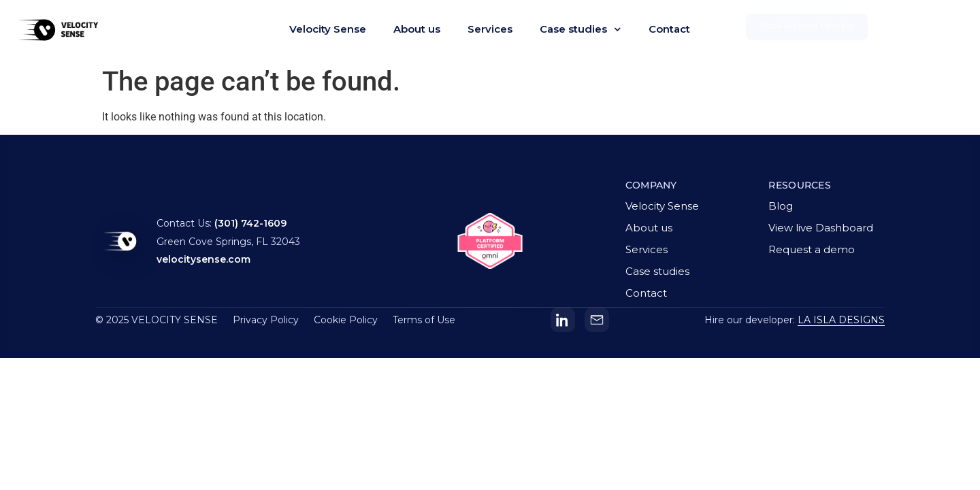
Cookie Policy (346, 320)
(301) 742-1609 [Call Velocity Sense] (250, 223)
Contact (669, 29)
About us (417, 29)
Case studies (581, 30)
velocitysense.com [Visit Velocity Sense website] (203, 259)
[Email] (597, 320)
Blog (781, 206)
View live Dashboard (821, 228)
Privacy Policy (266, 320)
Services (490, 29)
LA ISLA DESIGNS (841, 320)
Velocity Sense (328, 29)
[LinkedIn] (563, 320)
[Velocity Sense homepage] (120, 244)
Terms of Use (424, 320)
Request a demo (812, 249)
